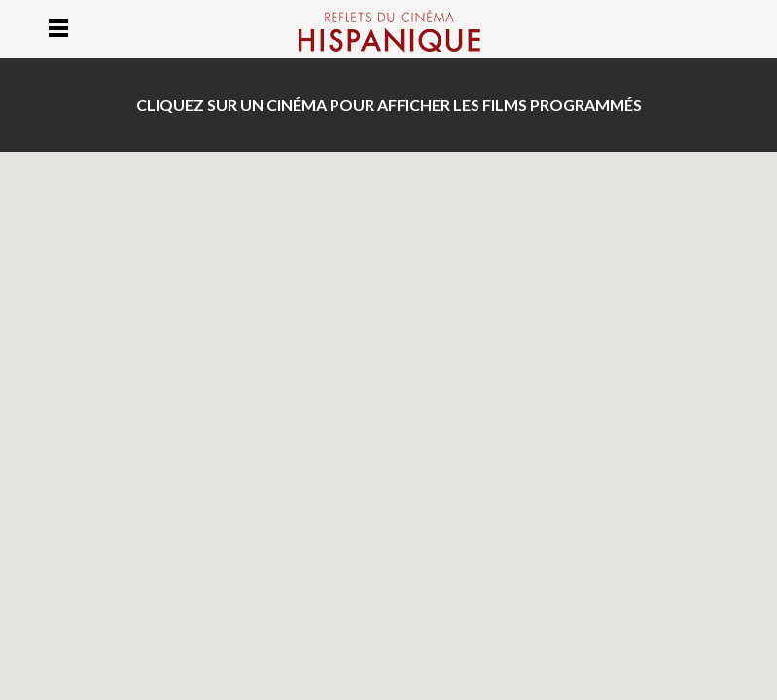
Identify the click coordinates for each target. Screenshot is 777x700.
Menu (59, 28)
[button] (496, 377)
